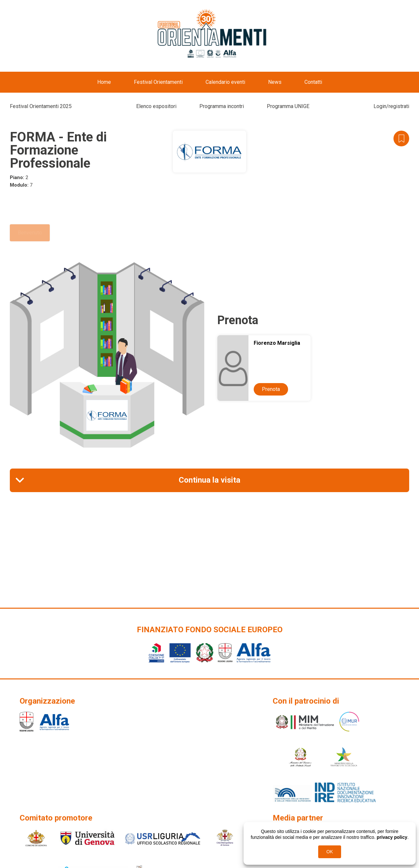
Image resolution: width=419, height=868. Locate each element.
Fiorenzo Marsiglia (277, 343)
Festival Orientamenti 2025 (41, 106)
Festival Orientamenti (158, 82)
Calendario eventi (225, 82)
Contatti (313, 82)
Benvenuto (30, 233)
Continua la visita (209, 480)
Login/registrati (391, 106)
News (275, 82)
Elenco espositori (156, 106)
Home (104, 82)
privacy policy (392, 837)
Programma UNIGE (288, 106)
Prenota (271, 389)
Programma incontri (222, 106)
